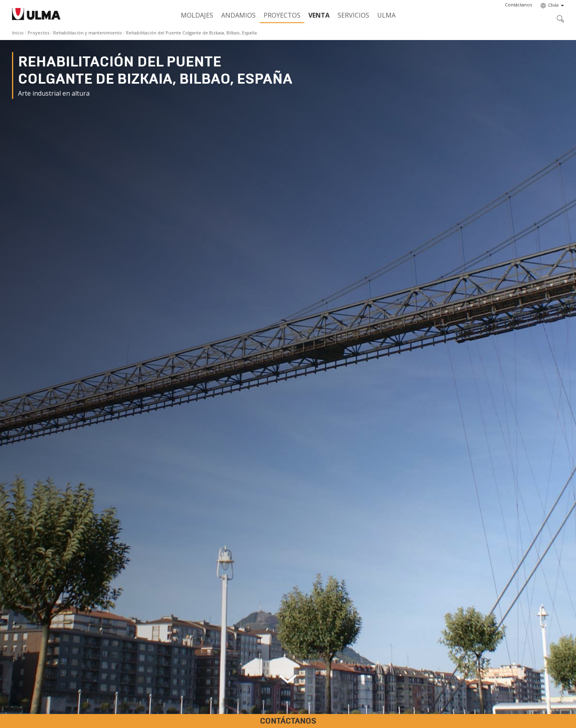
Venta (319, 15)
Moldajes (197, 15)
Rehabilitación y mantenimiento (88, 33)
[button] (518, 5)
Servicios (353, 15)
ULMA (386, 15)
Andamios (238, 15)
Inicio (18, 33)
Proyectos (282, 15)
